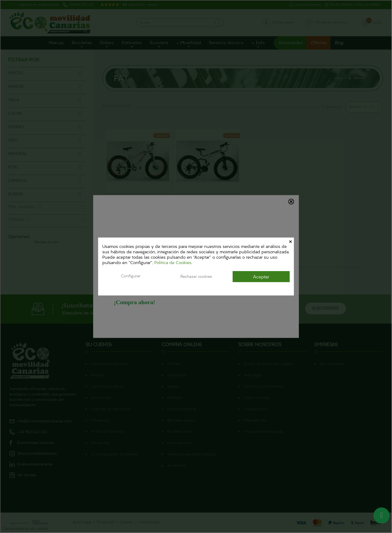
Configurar (131, 276)
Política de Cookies (173, 263)
